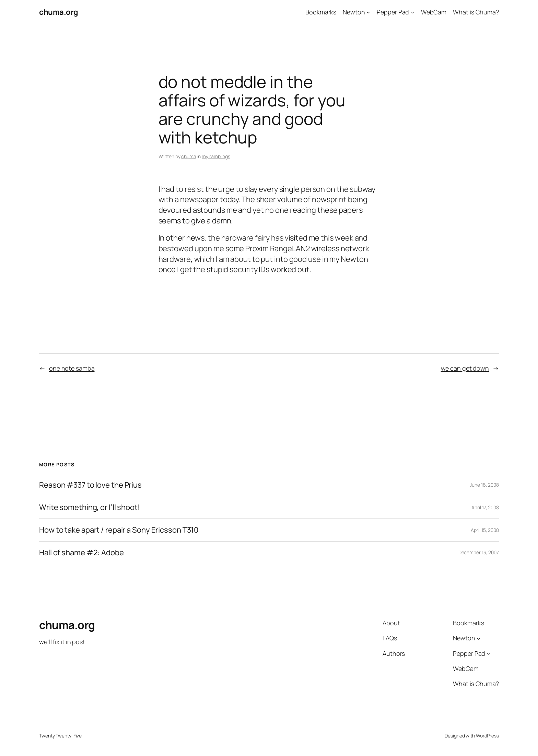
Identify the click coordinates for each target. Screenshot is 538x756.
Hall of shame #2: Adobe (81, 553)
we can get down (465, 368)
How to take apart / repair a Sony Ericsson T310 (119, 530)
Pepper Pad (393, 12)
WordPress (487, 736)
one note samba (72, 368)
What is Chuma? (476, 12)
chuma (189, 156)
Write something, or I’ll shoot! (90, 507)
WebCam (434, 12)
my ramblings (216, 156)
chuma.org (59, 12)
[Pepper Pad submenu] (413, 12)
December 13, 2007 (479, 552)
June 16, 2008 (484, 485)
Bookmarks (321, 12)
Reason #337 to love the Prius (90, 485)
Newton (354, 12)
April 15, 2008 (485, 530)
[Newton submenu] (368, 12)
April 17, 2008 (485, 507)
